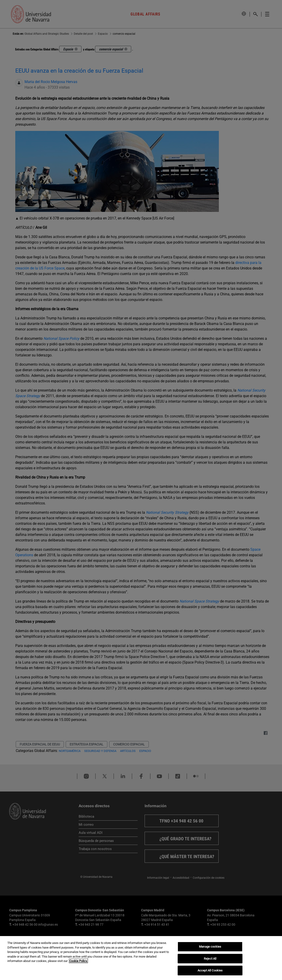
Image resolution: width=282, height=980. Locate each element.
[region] (141, 958)
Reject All (210, 959)
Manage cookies (210, 947)
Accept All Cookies (210, 970)
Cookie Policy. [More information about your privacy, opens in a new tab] (78, 961)
